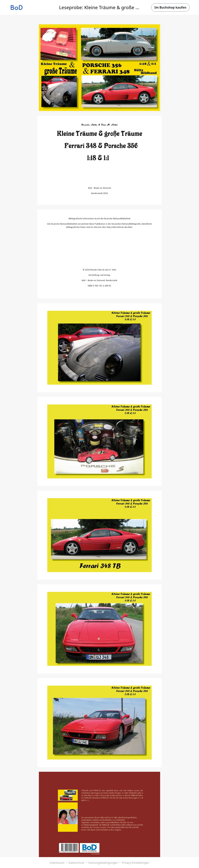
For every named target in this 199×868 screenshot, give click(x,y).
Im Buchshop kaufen (170, 7)
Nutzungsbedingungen (103, 863)
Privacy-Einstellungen (136, 863)
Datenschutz (76, 863)
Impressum (57, 863)
